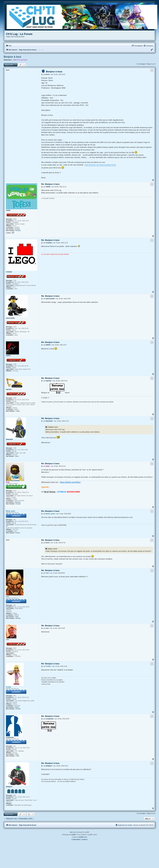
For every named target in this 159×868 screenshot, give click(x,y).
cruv (7, 640)
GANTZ (8, 356)
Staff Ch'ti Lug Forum (20, 60)
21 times (17, 229)
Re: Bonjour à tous (50, 184)
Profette (9, 687)
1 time (17, 456)
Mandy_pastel (10, 511)
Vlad (7, 597)
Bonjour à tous (12, 57)
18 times (18, 618)
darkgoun (9, 787)
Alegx (8, 482)
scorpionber (10, 737)
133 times (18, 502)
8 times (18, 533)
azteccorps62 (10, 318)
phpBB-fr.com (83, 837)
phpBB (73, 835)
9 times (17, 707)
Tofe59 (8, 210)
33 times (18, 504)
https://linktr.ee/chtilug (70, 482)
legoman (9, 389)
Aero (71, 832)
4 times (18, 411)
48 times (18, 231)
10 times (18, 709)
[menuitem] (9, 46)
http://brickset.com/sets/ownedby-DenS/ (100, 165)
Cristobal (9, 272)
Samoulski (9, 439)
